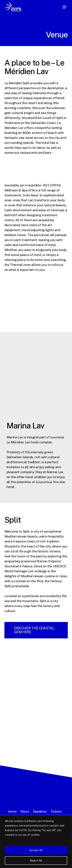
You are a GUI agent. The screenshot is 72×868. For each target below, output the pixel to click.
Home (12, 811)
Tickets (56, 811)
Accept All (36, 850)
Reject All (36, 861)
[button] (65, 7)
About (25, 811)
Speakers (40, 811)
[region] (36, 842)
